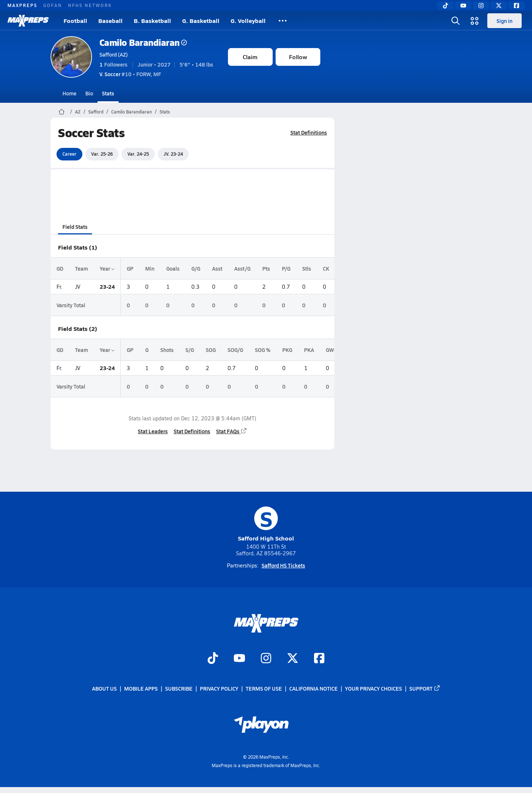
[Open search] (456, 21)
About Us (104, 688)
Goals (173, 268)
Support (425, 688)
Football (75, 21)
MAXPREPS (22, 5)
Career (69, 154)
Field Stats (75, 227)
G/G (196, 268)
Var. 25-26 (102, 154)
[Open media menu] (475, 21)
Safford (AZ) (114, 54)
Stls (307, 268)
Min (150, 268)
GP (130, 268)
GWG (332, 350)
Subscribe (179, 688)
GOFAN (53, 5)
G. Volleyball (248, 21)
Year (107, 268)
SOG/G (235, 350)
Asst (217, 268)
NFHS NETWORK (90, 5)
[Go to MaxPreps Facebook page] (319, 659)
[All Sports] (283, 21)
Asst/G (242, 268)
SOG (211, 350)
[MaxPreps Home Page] (62, 112)
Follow (298, 57)
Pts (266, 268)
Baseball (110, 21)
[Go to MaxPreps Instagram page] (266, 659)
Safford (96, 112)
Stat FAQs (232, 431)
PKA (309, 350)
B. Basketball (152, 21)
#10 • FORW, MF (130, 74)
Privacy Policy (219, 688)
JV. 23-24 (173, 154)
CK (326, 268)
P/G (286, 268)
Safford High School (266, 524)
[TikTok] (446, 6)
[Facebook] (516, 6)
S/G (190, 350)
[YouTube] (463, 6)
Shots (167, 350)
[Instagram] (481, 6)
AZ (78, 112)
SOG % (263, 350)
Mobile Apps (141, 688)
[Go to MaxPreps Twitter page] (293, 659)
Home (69, 93)
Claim (250, 57)
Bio (89, 93)
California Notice (313, 688)
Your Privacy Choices (374, 688)
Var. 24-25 (138, 154)
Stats (108, 93)
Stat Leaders (153, 431)
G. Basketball (201, 21)
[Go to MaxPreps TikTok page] (213, 659)
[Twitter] (499, 6)
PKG (287, 350)
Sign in (504, 21)
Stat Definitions (309, 132)
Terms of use (264, 688)
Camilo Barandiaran (143, 42)
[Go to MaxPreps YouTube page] (239, 659)
